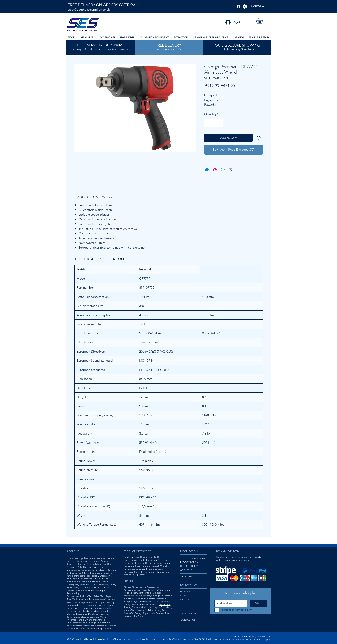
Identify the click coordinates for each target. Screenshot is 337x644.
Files (166, 560)
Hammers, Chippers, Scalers (149, 563)
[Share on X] (231, 170)
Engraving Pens (154, 560)
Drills (142, 560)
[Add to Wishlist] (259, 138)
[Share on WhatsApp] (223, 170)
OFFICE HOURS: (222, 639)
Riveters (150, 569)
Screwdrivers (141, 572)
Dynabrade (165, 604)
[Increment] (220, 123)
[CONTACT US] (258, 6)
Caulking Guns (131, 557)
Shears (152, 572)
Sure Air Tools (163, 613)
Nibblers (145, 566)
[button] (262, 21)
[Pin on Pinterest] (215, 170)
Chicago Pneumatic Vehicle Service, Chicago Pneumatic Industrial (148, 596)
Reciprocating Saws (134, 569)
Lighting (135, 566)
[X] (245, 6)
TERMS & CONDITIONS (193, 559)
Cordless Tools (148, 557)
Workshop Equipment (135, 575)
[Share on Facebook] (207, 170)
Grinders (128, 563)
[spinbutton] (214, 123)
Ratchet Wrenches (160, 566)
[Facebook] (238, 6)
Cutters (134, 560)
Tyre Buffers (163, 572)
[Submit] (258, 603)
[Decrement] (208, 123)
